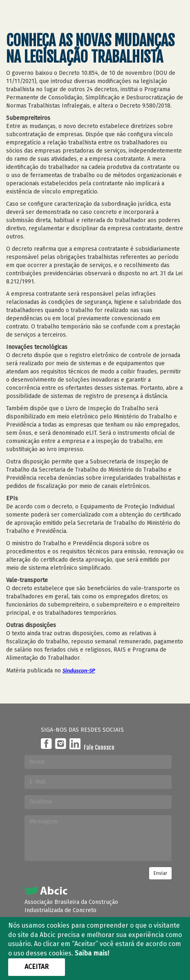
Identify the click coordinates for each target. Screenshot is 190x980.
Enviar (160, 873)
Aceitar (37, 967)
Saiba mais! (92, 953)
